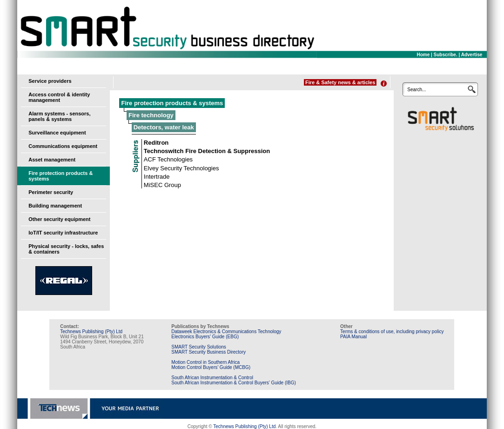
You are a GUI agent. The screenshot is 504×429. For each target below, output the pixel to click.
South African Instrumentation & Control (212, 378)
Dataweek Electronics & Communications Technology (226, 332)
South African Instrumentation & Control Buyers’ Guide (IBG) (234, 383)
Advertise (472, 55)
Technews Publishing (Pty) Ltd (91, 332)
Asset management (52, 160)
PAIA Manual (353, 337)
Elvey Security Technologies (181, 168)
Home (423, 55)
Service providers (50, 81)
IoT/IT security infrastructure (63, 233)
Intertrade (157, 177)
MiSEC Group (162, 185)
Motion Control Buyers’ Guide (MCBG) (211, 367)
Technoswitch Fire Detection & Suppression (207, 151)
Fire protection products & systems (172, 103)
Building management (55, 206)
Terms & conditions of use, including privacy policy (392, 332)
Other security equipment (59, 219)
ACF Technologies (168, 159)
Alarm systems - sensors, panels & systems (59, 116)
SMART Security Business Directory (208, 352)
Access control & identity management (59, 97)
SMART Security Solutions (198, 347)
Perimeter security (51, 192)
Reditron (156, 143)
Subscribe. (446, 55)
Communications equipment (63, 146)
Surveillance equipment (57, 133)
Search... (417, 90)
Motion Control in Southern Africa (205, 362)
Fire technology (151, 115)
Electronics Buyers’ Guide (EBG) (205, 337)
